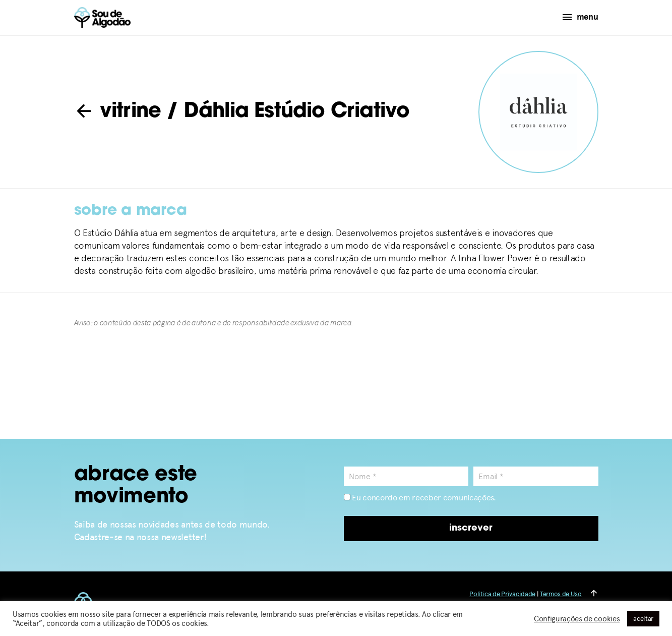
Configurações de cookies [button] (577, 619)
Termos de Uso (561, 594)
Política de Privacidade (502, 594)
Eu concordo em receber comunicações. (420, 498)
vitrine (118, 112)
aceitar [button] (643, 619)
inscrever (471, 528)
